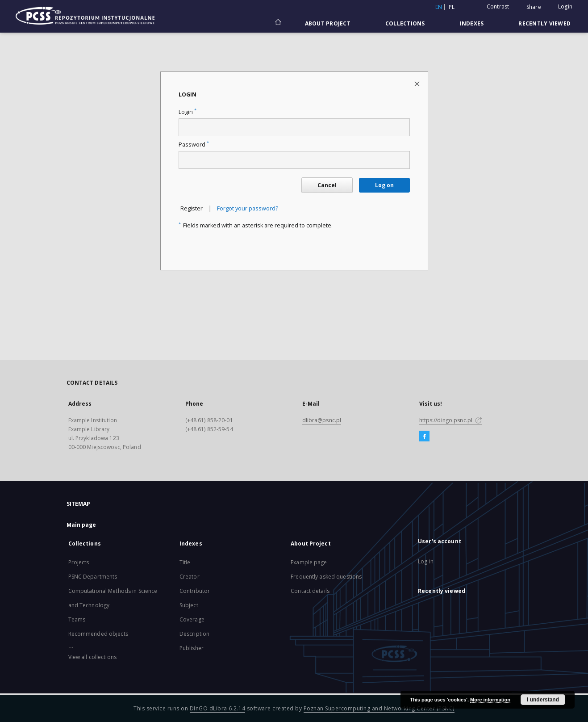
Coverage (192, 619)
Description (194, 634)
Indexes (472, 23)
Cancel (327, 185)
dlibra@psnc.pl (322, 420)
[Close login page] (418, 83)
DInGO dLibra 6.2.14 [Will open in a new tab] (218, 708)
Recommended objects (98, 634)
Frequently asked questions (326, 577)
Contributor (195, 591)
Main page (81, 525)
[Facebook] (424, 437)
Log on (384, 185)
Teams (77, 619)
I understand (543, 700)
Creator (190, 577)
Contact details (310, 591)
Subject (189, 605)
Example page (309, 562)
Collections (405, 23)
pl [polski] (452, 7)
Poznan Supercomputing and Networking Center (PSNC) (379, 708)
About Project (328, 23)
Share (534, 7)
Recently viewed (544, 23)
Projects (79, 562)
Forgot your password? (248, 208)
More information (490, 700)
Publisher (192, 648)
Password (194, 145)
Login (565, 6)
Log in (426, 561)
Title (185, 562)
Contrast (498, 6)
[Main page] (277, 23)
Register (192, 208)
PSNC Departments (93, 577)
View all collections (92, 657)
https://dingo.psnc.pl (451, 420)
